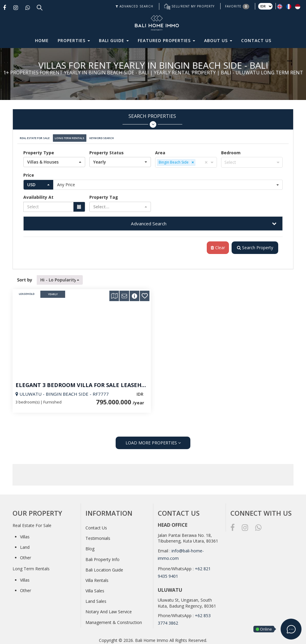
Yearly (53, 292)
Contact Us (256, 40)
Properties (74, 40)
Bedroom (231, 150)
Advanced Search (149, 221)
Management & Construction (114, 620)
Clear (216, 245)
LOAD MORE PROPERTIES (153, 441)
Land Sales (96, 599)
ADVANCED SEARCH (134, 6)
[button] (54, 160)
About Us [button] (218, 40)
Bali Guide (114, 40)
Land (25, 545)
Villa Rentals (97, 578)
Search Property (254, 245)
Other (26, 556)
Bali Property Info (102, 557)
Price (29, 173)
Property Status (107, 150)
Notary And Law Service (109, 610)
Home (42, 40)
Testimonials (98, 536)
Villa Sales (95, 589)
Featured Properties (166, 40)
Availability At (38, 195)
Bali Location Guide (104, 568)
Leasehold (27, 292)
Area (160, 150)
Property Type (39, 150)
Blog (90, 547)
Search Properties (152, 120)
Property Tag (104, 195)
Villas (25, 535)
